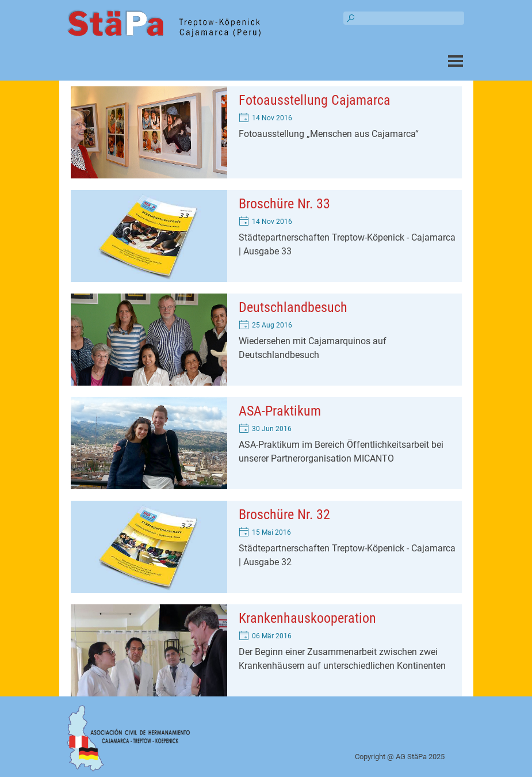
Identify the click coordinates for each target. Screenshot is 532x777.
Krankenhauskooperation (307, 618)
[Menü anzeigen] (456, 61)
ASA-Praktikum (280, 411)
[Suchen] (404, 18)
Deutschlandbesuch (293, 307)
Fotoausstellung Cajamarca (315, 100)
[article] (266, 132)
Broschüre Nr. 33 (284, 204)
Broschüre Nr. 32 (284, 515)
